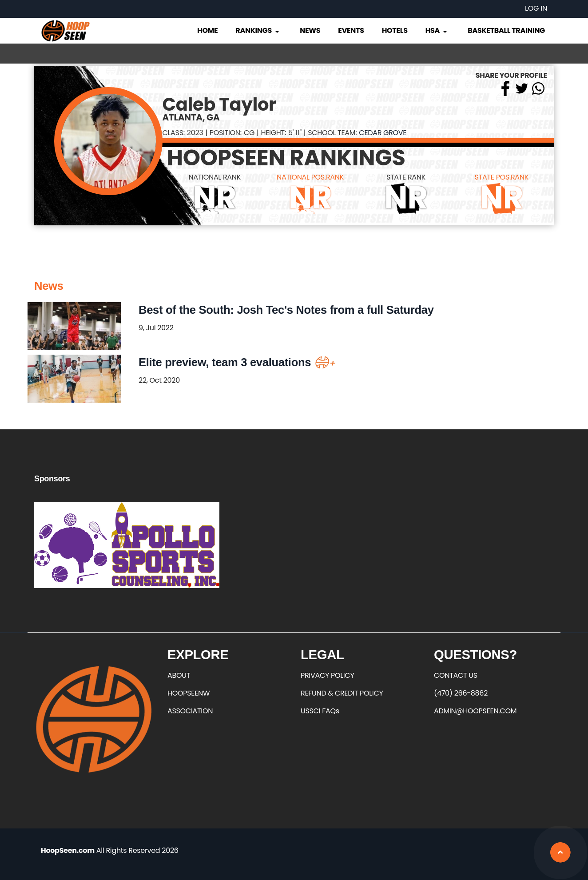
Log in (536, 8)
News (310, 30)
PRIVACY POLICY (327, 675)
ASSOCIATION (190, 711)
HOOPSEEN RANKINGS (286, 158)
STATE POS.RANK (502, 177)
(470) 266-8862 (461, 693)
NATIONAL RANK (215, 177)
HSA (437, 30)
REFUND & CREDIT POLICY (342, 693)
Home (207, 30)
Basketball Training (506, 30)
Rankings (258, 30)
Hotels (395, 30)
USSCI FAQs (320, 711)
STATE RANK (406, 177)
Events (351, 30)
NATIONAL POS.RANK (310, 177)
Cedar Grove (383, 133)
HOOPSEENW (189, 693)
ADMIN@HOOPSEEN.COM (475, 711)
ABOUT (179, 675)
